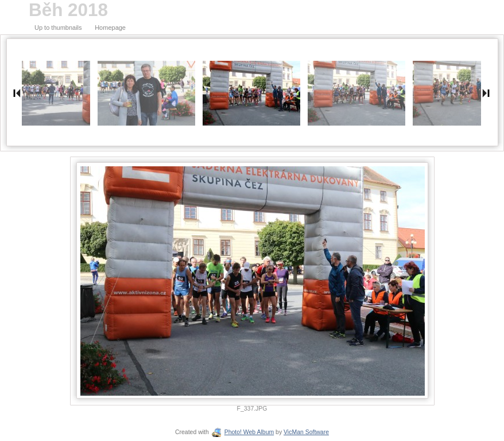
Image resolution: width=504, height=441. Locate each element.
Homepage (110, 28)
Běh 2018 (68, 10)
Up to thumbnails (58, 28)
